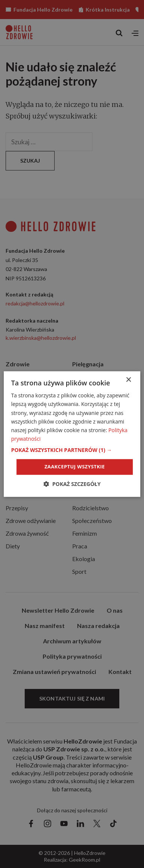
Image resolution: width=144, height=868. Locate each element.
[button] (72, 450)
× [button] (128, 380)
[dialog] (72, 434)
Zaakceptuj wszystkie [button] (75, 467)
